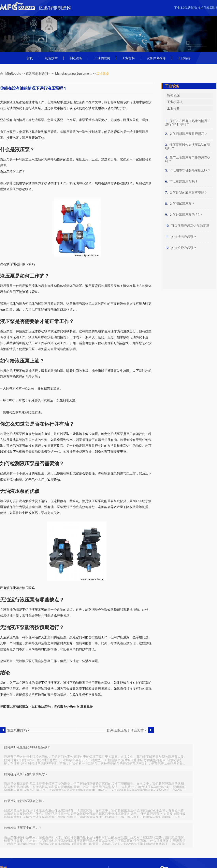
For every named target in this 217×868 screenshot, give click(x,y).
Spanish (40, 858)
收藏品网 (41, 832)
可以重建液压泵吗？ (184, 182)
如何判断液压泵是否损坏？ (188, 134)
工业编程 (184, 58)
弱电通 (39, 821)
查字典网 (41, 826)
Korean (7, 853)
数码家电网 (10, 821)
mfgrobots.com (167, 854)
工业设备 (103, 74)
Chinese (40, 842)
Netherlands (43, 853)
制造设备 (76, 58)
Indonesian (10, 848)
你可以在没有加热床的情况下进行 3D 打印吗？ (188, 123)
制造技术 (51, 58)
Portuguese (10, 842)
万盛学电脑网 (11, 826)
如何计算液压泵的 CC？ (186, 215)
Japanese (41, 848)
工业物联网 (102, 58)
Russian (7, 858)
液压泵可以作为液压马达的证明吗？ (188, 147)
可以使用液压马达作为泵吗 (190, 226)
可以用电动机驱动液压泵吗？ (190, 170)
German (7, 837)
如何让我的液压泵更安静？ (188, 193)
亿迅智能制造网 (37, 74)
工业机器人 (175, 102)
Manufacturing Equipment (73, 74)
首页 (30, 58)
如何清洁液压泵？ (184, 237)
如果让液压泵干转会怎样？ (128, 730)
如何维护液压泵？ (184, 248)
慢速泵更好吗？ (18, 730)
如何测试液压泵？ (182, 204)
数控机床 (173, 95)
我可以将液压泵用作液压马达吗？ (188, 159)
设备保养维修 (156, 58)
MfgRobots (13, 74)
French (39, 837)
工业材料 (128, 58)
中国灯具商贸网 (13, 832)
